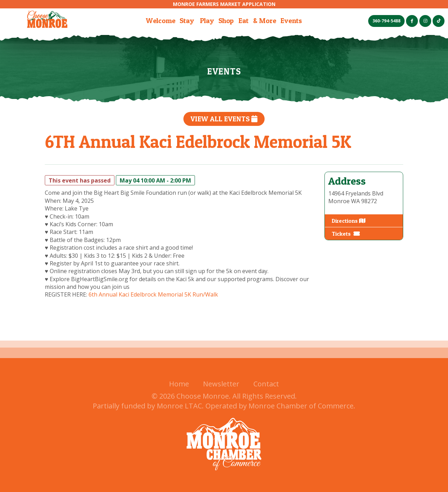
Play (207, 21)
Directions (349, 221)
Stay (187, 21)
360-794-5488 (386, 21)
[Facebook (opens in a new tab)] (412, 21)
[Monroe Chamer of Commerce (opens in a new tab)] (224, 475)
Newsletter (221, 384)
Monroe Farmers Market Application (224, 4)
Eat (243, 21)
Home (179, 384)
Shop (226, 21)
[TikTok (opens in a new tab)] (439, 21)
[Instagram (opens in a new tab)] (425, 21)
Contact (266, 384)
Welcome (161, 21)
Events (291, 21)
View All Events (224, 119)
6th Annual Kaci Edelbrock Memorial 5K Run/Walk (153, 294)
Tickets (346, 234)
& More (265, 21)
